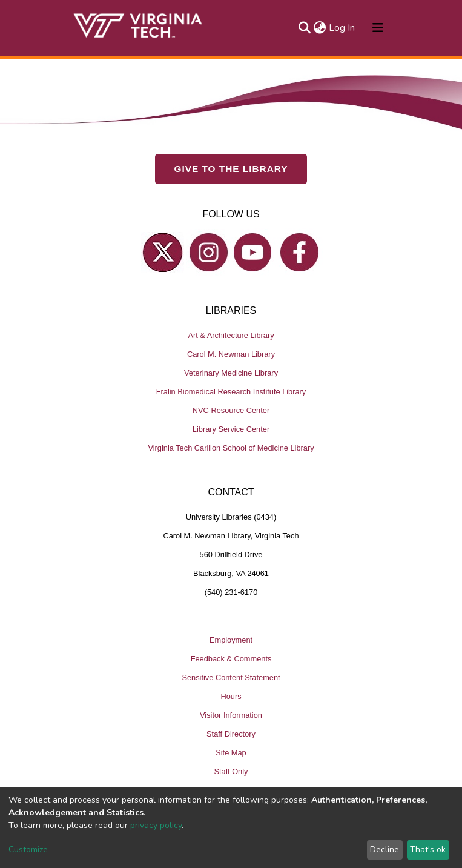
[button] (320, 28)
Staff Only (231, 771)
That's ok (428, 850)
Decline (384, 850)
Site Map (231, 753)
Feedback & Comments (231, 659)
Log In (342, 28)
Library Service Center (231, 429)
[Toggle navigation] (378, 28)
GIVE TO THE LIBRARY (231, 169)
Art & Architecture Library (231, 335)
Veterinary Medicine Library (231, 373)
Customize (28, 850)
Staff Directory (231, 734)
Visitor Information (231, 715)
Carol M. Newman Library (231, 354)
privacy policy (156, 825)
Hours (231, 696)
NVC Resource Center (231, 410)
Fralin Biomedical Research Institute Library (231, 392)
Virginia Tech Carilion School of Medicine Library (231, 448)
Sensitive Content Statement (231, 678)
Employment (231, 640)
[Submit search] (305, 28)
